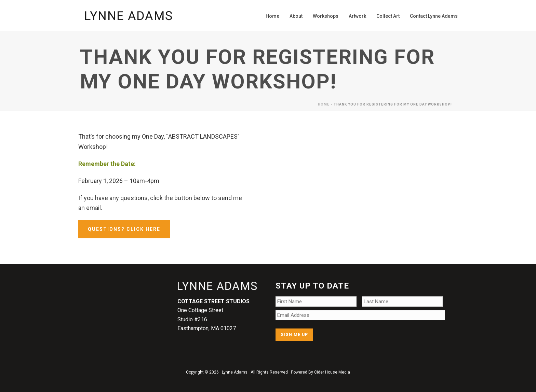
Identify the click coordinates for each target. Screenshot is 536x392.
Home (272, 16)
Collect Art (388, 16)
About (296, 16)
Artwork (357, 16)
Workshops (326, 16)
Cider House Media (332, 372)
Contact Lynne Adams (434, 16)
